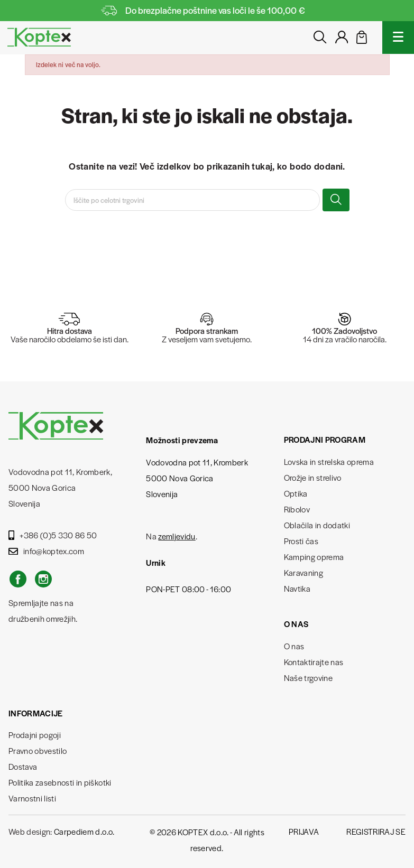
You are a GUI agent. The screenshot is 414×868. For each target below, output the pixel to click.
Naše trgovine (308, 678)
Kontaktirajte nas (314, 662)
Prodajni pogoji (35, 735)
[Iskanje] (192, 200)
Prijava (304, 831)
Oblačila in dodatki (317, 525)
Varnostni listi (32, 798)
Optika (296, 493)
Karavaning (303, 572)
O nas (294, 646)
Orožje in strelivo (313, 477)
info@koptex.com (46, 551)
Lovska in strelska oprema (329, 461)
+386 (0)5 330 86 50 (53, 535)
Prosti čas (301, 541)
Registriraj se (376, 831)
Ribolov (297, 509)
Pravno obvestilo (38, 750)
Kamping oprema (314, 557)
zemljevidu (177, 536)
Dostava (23, 766)
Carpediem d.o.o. (84, 831)
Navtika (297, 588)
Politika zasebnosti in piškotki (60, 782)
